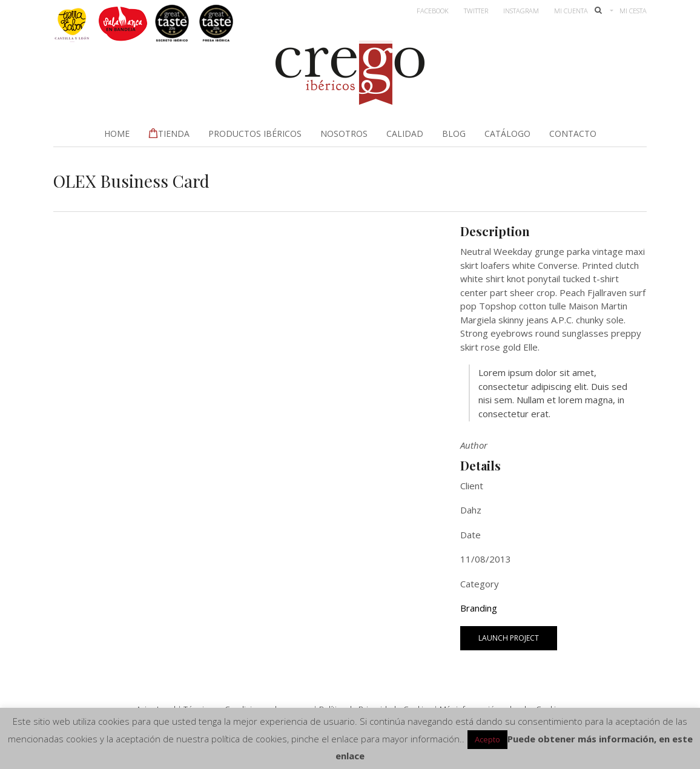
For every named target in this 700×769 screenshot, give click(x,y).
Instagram (521, 11)
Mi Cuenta (571, 11)
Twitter (476, 11)
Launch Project (509, 638)
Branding (479, 608)
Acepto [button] (487, 739)
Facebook (433, 11)
